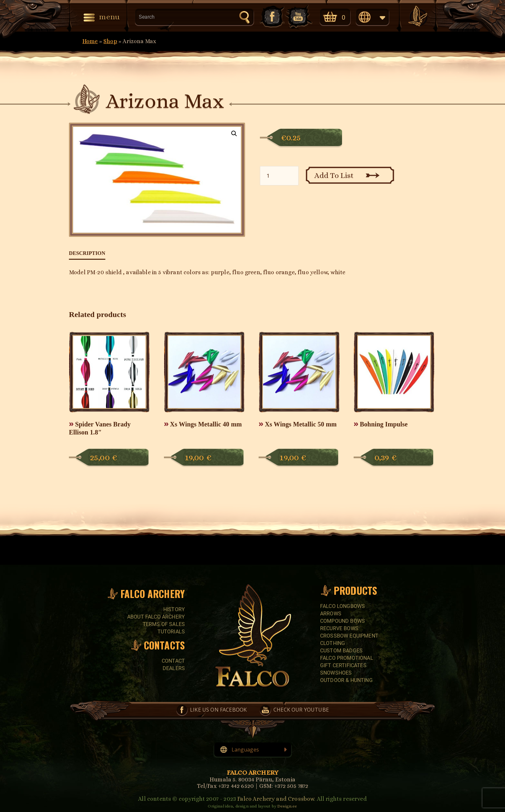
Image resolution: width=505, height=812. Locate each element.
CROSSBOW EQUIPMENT (349, 636)
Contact (173, 661)
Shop (110, 41)
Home (90, 41)
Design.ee (287, 806)
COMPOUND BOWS (343, 621)
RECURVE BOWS (339, 628)
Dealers (174, 668)
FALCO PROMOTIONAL (347, 658)
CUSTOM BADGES (341, 651)
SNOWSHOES (336, 673)
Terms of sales (164, 624)
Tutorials (171, 632)
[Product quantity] (279, 176)
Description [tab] (87, 253)
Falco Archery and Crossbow (276, 799)
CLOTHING (333, 643)
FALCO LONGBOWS (343, 606)
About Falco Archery (156, 617)
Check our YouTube (299, 17)
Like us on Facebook (272, 17)
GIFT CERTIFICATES (343, 665)
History (174, 609)
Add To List (334, 175)
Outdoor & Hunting (346, 680)
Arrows (331, 614)
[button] (234, 134)
